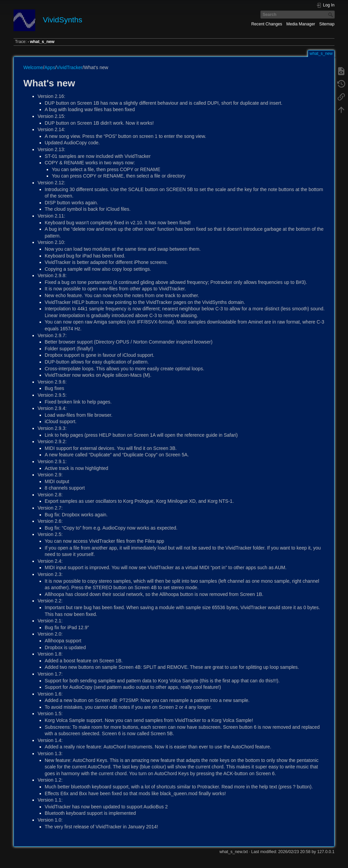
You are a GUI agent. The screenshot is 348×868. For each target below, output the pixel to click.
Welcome (33, 67)
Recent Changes (267, 24)
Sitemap (327, 24)
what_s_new (42, 42)
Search (331, 15)
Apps (50, 67)
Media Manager (301, 24)
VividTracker (70, 67)
